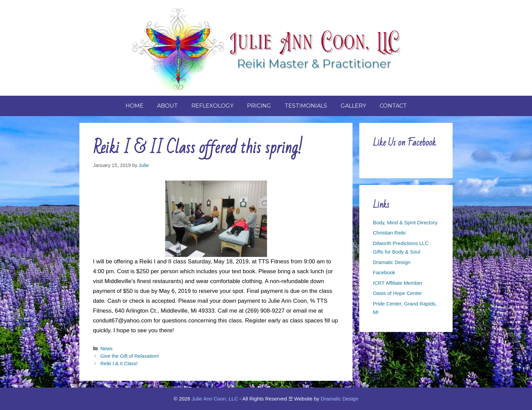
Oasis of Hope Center (397, 293)
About (167, 106)
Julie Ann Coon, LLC (215, 399)
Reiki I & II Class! (119, 364)
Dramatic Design (392, 262)
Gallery (353, 106)
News (107, 349)
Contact (393, 106)
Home (135, 106)
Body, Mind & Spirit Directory (405, 222)
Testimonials (306, 106)
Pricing (259, 106)
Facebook (384, 272)
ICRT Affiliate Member (398, 283)
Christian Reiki (389, 233)
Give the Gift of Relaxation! (130, 356)
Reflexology (212, 106)
